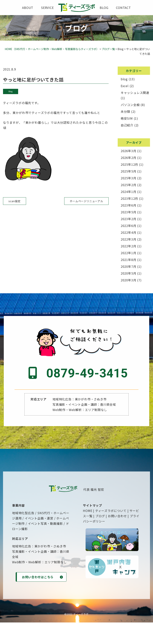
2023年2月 (129, 219)
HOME (88, 531)
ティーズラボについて (111, 531)
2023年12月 (129, 198)
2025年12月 (129, 164)
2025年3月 (129, 178)
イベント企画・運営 (39, 539)
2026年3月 (129, 151)
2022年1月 (129, 253)
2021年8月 (129, 260)
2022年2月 (129, 246)
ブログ (100, 537)
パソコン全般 (130, 105)
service (47, 8)
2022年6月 (129, 226)
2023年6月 (129, 205)
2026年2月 (129, 158)
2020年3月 (129, 280)
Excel (125, 86)
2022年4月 (129, 232)
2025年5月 (129, 171)
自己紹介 (127, 125)
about (28, 8)
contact (123, 8)
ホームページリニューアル (86, 201)
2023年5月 (129, 212)
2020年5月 (129, 273)
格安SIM (127, 118)
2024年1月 (129, 192)
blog (104, 8)
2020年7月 (129, 266)
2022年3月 (129, 239)
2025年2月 (129, 185)
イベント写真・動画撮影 (45, 544)
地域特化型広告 (23, 534)
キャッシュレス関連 (135, 93)
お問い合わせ (117, 537)
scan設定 (15, 201)
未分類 (125, 111)
